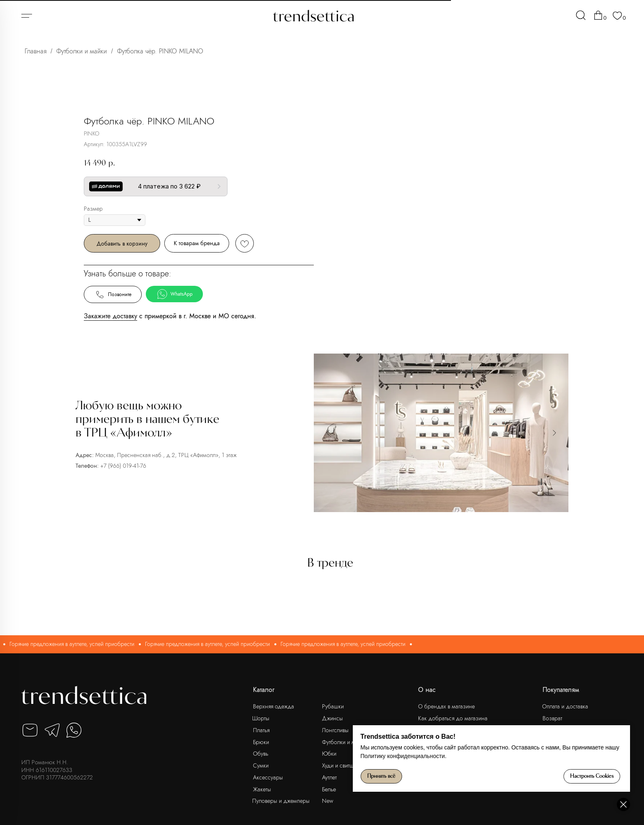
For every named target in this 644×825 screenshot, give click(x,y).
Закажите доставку (357, 316)
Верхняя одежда (274, 706)
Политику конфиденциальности (483, 756)
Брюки (261, 742)
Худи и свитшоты (342, 765)
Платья (261, 730)
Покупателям (561, 690)
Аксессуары (268, 777)
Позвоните (359, 294)
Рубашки (333, 706)
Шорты (261, 718)
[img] (581, 15)
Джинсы (332, 718)
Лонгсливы (335, 730)
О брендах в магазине (446, 706)
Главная (36, 51)
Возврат (552, 718)
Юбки (329, 754)
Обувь (261, 754)
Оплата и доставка (565, 706)
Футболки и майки (82, 51)
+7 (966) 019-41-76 (123, 466)
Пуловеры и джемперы (281, 801)
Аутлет (329, 777)
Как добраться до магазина (453, 718)
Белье (329, 789)
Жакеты (262, 789)
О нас (427, 690)
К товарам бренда (443, 243)
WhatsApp (421, 294)
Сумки (261, 765)
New (328, 801)
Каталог (264, 690)
